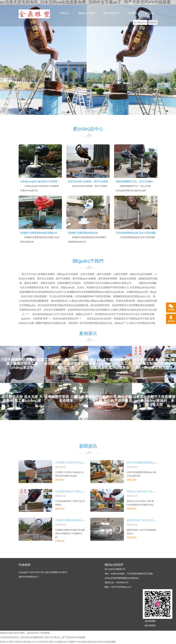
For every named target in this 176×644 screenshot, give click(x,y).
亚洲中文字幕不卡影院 (10, 642)
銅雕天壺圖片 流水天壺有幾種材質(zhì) (147, 520)
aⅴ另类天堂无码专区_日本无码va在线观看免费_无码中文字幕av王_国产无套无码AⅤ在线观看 (43, 637)
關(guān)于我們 (87, 13)
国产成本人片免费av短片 (56, 642)
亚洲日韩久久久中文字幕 (33, 642)
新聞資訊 (150, 13)
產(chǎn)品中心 (111, 13)
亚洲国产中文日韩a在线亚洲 (81, 642)
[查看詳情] (60, 480)
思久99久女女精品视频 (105, 642)
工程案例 (132, 13)
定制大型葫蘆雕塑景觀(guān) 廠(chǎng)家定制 (151, 463)
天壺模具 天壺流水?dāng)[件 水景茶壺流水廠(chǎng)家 (84, 463)
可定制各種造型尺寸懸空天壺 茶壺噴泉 (76, 491)
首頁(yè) (64, 13)
